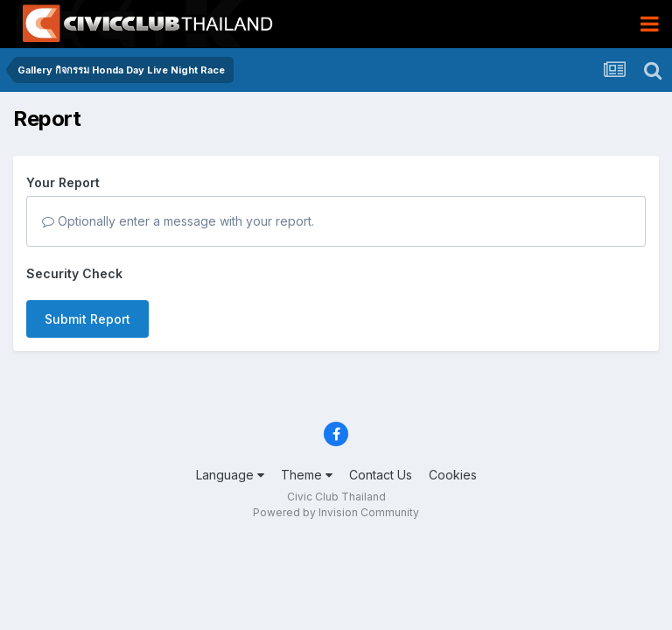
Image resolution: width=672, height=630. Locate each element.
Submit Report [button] (87, 319)
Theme (307, 475)
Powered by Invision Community (336, 512)
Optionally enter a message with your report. (178, 221)
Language (230, 475)
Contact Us (381, 475)
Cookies (453, 475)
